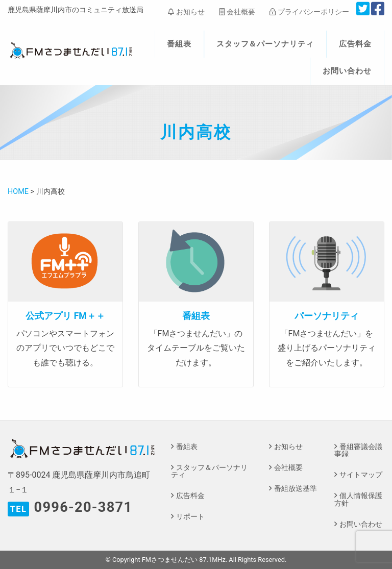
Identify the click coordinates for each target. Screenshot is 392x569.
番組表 (179, 44)
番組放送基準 (296, 489)
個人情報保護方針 (358, 499)
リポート (190, 517)
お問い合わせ (347, 71)
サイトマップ (361, 475)
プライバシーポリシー (309, 12)
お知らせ (186, 12)
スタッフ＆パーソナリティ (265, 44)
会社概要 (237, 12)
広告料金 (355, 44)
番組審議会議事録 (358, 450)
